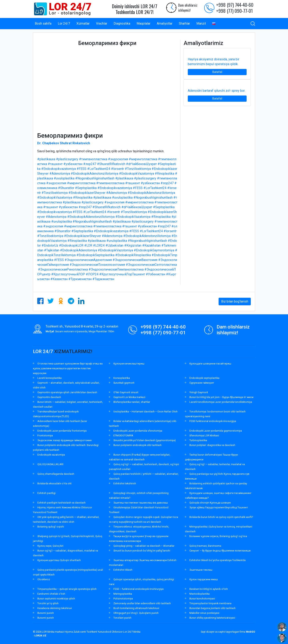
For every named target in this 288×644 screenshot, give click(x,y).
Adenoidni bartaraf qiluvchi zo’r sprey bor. (216, 91)
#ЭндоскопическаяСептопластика (151, 265)
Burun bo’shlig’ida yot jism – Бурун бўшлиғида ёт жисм (221, 397)
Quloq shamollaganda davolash (56, 474)
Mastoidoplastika (199, 594)
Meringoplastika (123, 594)
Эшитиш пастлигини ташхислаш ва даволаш (141, 503)
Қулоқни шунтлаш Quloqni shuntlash (59, 560)
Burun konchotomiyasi (202, 599)
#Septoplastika (86, 188)
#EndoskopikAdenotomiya (78, 250)
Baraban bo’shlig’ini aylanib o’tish (209, 589)
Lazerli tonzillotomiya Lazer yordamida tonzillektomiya (221, 402)
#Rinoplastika (164, 174)
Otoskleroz (44, 579)
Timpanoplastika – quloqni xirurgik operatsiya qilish (67, 589)
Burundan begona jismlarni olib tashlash (212, 608)
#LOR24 (99, 245)
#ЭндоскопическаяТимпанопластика (116, 269)
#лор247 (90, 164)
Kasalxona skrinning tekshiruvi (55, 608)
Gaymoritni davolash (49, 397)
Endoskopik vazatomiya (51, 455)
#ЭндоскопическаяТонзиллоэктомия (97, 265)
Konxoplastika (122, 378)
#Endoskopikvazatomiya (58, 169)
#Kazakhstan (151, 245)
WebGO (250, 632)
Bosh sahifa (43, 23)
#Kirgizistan (133, 245)
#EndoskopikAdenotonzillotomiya (94, 174)
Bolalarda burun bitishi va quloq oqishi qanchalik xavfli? (221, 517)
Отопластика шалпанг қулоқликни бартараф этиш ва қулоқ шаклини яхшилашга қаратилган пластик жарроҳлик (68, 368)
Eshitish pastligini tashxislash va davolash (61, 503)
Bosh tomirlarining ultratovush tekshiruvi (136, 608)
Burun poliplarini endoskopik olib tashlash (137, 445)
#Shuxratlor (66, 188)
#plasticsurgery (67, 159)
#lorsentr (117, 169)
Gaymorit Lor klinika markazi (129, 397)
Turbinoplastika (198, 440)
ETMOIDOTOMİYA (123, 435)
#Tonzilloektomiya (138, 169)
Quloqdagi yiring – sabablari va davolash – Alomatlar (144, 546)
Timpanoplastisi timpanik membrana (210, 603)
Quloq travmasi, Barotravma (205, 546)
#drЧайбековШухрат (141, 164)
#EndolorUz (50, 245)
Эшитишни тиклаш (201, 570)
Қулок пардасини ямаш (204, 579)
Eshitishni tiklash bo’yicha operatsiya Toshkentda (217, 560)
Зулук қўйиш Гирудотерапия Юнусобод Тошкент (219, 507)
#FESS (81, 169)
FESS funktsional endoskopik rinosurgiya (213, 421)
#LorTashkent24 (99, 169)
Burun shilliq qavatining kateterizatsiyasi (212, 618)
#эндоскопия (118, 159)
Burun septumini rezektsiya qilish (56, 599)
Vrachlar (102, 23)
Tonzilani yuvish (122, 618)
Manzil (201, 23)
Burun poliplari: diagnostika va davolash (212, 445)
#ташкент (55, 164)
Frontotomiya (45, 435)
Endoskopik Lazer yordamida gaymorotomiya (216, 431)
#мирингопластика (143, 159)
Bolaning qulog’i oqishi (51, 527)
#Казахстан (59, 279)
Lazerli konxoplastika (49, 378)
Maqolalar (143, 23)
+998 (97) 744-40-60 (235, 5)
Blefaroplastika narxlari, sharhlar (132, 402)
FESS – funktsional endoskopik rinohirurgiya (138, 589)
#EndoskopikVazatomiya (136, 174)
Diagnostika (122, 23)
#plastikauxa (46, 159)
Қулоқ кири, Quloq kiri (50, 546)
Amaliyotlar (165, 23)
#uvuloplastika (64, 178)
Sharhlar (184, 23)
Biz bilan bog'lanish (235, 301)
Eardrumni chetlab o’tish (51, 594)
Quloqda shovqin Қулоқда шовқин (210, 503)
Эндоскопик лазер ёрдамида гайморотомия (64, 440)
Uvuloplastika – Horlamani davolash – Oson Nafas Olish (145, 412)
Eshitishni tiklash (123, 570)
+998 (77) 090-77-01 (234, 11)
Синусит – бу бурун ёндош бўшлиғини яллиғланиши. (220, 551)
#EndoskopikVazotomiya (115, 250)
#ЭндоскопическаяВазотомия (135, 260)
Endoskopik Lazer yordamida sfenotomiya (138, 431)
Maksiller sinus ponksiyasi (204, 613)
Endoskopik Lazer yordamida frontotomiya (62, 431)
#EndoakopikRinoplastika (133, 255)
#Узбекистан (155, 274)
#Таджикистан (103, 279)
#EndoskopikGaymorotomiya (154, 250)
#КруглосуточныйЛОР (68, 274)
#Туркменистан (80, 279)
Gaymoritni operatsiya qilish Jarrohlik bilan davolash (67, 392)
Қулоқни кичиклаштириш (129, 364)
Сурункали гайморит (202, 383)
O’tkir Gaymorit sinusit (126, 392)
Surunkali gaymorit (124, 383)
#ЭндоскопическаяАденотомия (88, 260)
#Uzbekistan (114, 245)
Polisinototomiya (123, 599)
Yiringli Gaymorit (199, 392)
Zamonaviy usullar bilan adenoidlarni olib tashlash (142, 603)
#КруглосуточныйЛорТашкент (122, 274)
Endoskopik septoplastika (204, 378)
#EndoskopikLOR (71, 245)
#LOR (88, 245)
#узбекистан (73, 164)
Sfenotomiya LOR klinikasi (204, 435)
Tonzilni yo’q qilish (48, 603)
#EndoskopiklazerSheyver (87, 193)
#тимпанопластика (93, 159)
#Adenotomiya (60, 174)
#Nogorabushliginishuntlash (95, 178)
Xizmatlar (83, 23)
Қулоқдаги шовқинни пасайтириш (210, 364)
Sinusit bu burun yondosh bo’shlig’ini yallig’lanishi (142, 551)
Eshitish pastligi (46, 493)
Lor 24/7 (64, 23)
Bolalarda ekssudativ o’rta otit (54, 483)
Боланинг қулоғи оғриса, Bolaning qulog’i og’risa (218, 536)
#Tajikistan (52, 250)
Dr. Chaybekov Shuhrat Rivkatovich (64, 143)
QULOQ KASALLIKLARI (50, 464)
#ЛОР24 (92, 274)
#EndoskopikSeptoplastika (95, 255)
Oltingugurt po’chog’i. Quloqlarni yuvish (136, 613)
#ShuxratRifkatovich (111, 164)
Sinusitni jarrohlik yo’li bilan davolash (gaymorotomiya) (145, 440)
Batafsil (217, 72)
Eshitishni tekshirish (125, 483)
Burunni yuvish (46, 613)
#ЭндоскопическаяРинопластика (63, 269)
